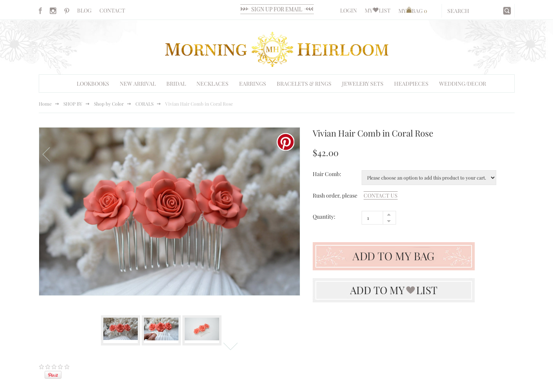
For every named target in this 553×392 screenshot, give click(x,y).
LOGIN (349, 10)
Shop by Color (109, 104)
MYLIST (378, 10)
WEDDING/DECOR (463, 84)
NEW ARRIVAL (138, 84)
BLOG (84, 10)
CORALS (144, 104)
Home (45, 104)
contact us (381, 195)
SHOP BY (73, 104)
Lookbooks (93, 84)
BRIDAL (176, 84)
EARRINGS (253, 84)
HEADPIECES (411, 84)
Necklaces (213, 84)
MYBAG (413, 11)
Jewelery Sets (363, 84)
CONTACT (112, 10)
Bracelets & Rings (304, 84)
